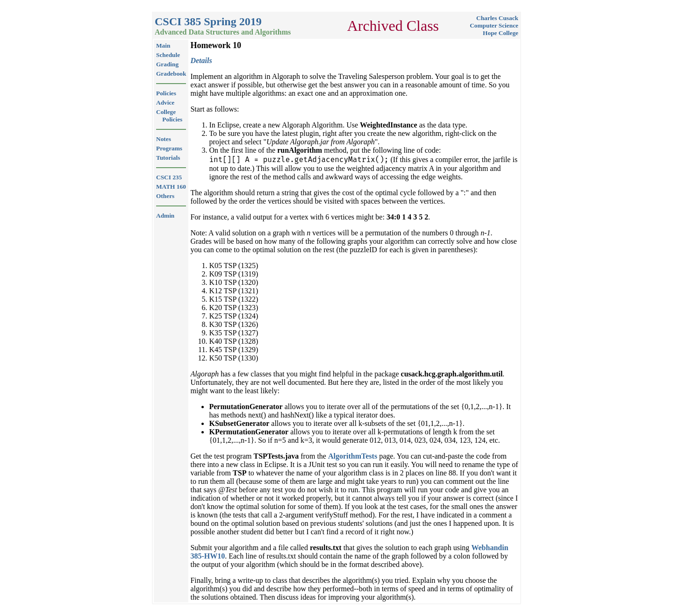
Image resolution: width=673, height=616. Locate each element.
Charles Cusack (497, 18)
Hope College (501, 33)
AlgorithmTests (353, 456)
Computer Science (494, 25)
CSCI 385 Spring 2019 (208, 21)
